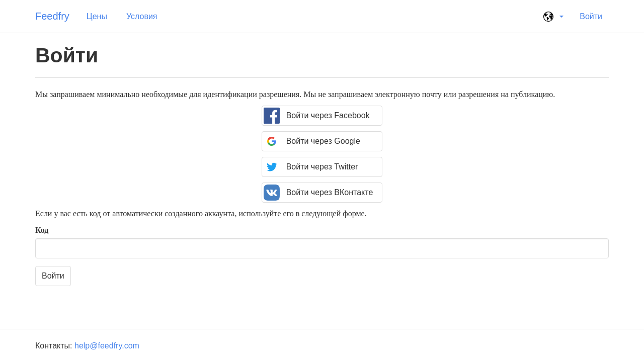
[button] (552, 17)
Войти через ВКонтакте (318, 193)
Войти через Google (312, 141)
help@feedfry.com (107, 346)
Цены (97, 16)
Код (42, 230)
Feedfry (52, 16)
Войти (591, 16)
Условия (142, 16)
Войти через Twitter (311, 167)
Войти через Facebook (316, 116)
